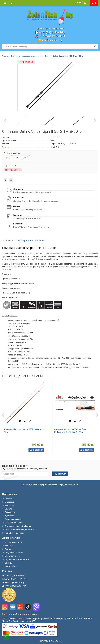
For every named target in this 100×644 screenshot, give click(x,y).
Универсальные (29, 56)
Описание (8, 241)
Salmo (40, 56)
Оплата (7, 509)
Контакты (8, 505)
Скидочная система (13, 553)
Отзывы (40, 241)
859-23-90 (52, 32)
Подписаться (60, 474)
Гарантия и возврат (12, 523)
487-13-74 (52, 36)
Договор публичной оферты (34, 484)
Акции (6, 549)
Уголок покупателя (12, 542)
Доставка (8, 516)
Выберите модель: (12, 153)
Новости (7, 546)
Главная (5, 56)
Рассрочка (8, 512)
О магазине (9, 502)
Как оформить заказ (13, 533)
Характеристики (24, 241)
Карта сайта (9, 566)
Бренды (7, 563)
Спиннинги (15, 56)
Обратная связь (11, 556)
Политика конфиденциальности (63, 484)
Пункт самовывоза (12, 519)
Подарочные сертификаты (16, 559)
